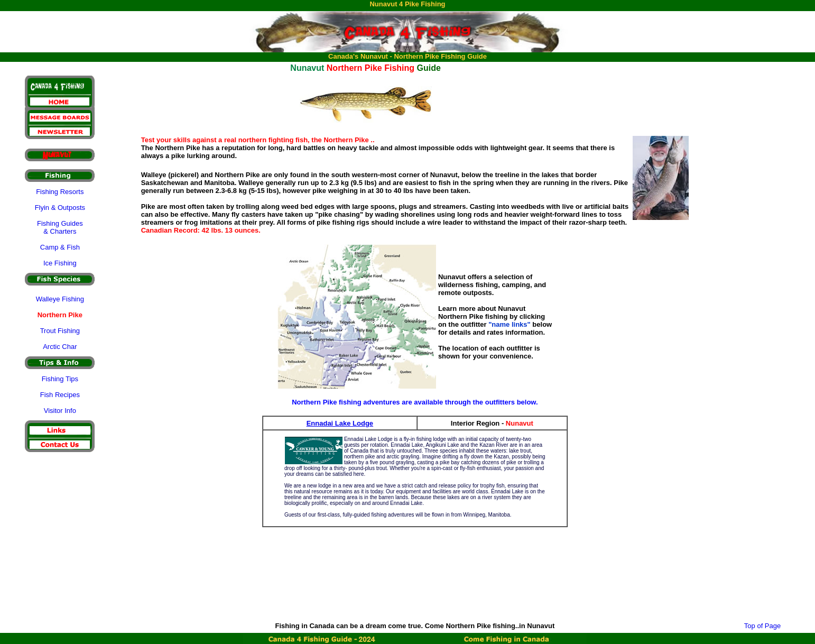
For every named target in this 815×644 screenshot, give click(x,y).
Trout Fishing (60, 331)
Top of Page (762, 626)
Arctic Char (60, 347)
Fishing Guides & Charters (60, 227)
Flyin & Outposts (60, 208)
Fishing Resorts (60, 192)
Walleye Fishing (60, 299)
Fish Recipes (60, 395)
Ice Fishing (60, 263)
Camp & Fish (60, 247)
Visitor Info (60, 411)
